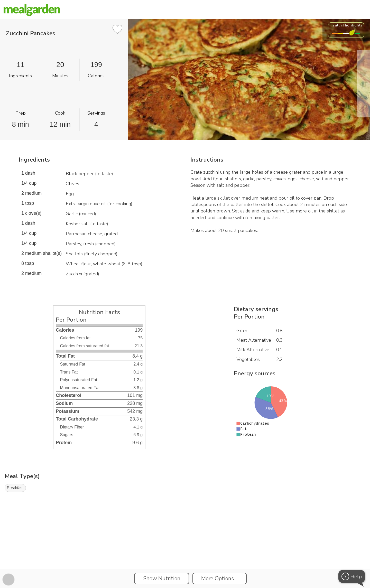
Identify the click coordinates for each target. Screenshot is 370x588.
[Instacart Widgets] (185, 551)
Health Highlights (346, 25)
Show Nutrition (162, 578)
